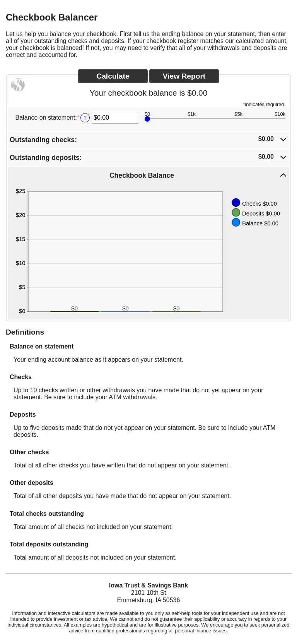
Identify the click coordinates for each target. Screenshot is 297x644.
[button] (148, 139)
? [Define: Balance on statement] (85, 118)
